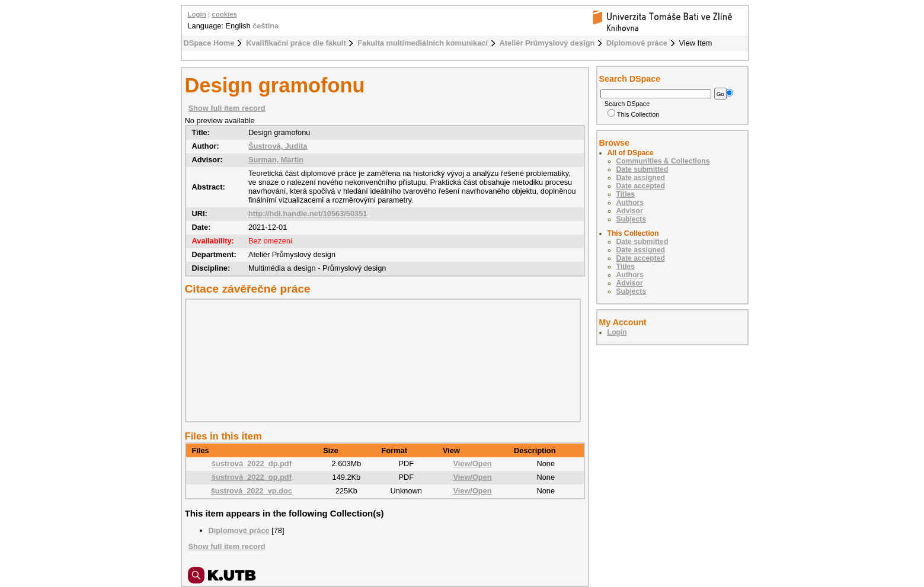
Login (197, 14)
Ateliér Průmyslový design (547, 43)
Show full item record (227, 108)
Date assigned (641, 178)
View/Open (472, 463)
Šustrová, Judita (278, 146)
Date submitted (642, 169)
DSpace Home (209, 43)
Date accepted (641, 186)
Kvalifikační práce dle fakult (296, 43)
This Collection (634, 114)
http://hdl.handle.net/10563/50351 (308, 214)
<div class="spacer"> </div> (380, 360)
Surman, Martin (276, 160)
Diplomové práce (637, 43)
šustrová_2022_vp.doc (252, 491)
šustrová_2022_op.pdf (252, 477)
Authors (630, 203)
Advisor (630, 211)
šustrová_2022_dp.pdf (252, 463)
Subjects (632, 219)
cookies (224, 14)
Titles (626, 194)
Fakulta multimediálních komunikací (423, 43)
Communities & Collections (663, 161)
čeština (266, 26)
